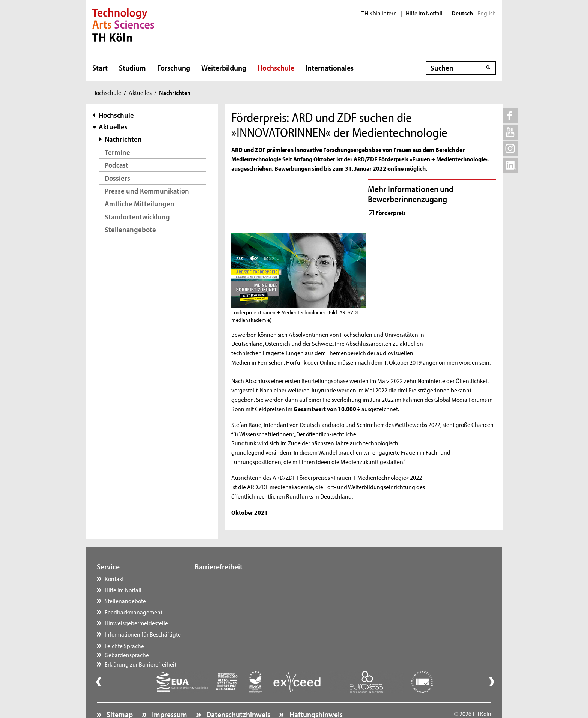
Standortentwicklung (137, 217)
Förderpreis (391, 212)
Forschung (174, 68)
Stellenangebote (130, 229)
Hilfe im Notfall (424, 13)
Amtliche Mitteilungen (139, 204)
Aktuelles (140, 92)
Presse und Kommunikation (147, 191)
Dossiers (117, 178)
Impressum (169, 694)
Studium (132, 68)
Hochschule (276, 68)
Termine (117, 152)
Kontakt (114, 578)
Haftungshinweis (315, 694)
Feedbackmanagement (133, 612)
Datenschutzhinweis (238, 694)
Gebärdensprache (224, 590)
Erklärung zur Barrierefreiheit (238, 601)
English (487, 13)
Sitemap (119, 694)
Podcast (116, 165)
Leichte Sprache (222, 578)
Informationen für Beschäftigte (143, 634)
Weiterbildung (224, 68)
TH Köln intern (379, 13)
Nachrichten (123, 139)
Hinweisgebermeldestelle (136, 623)
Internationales (330, 68)
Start (100, 68)
